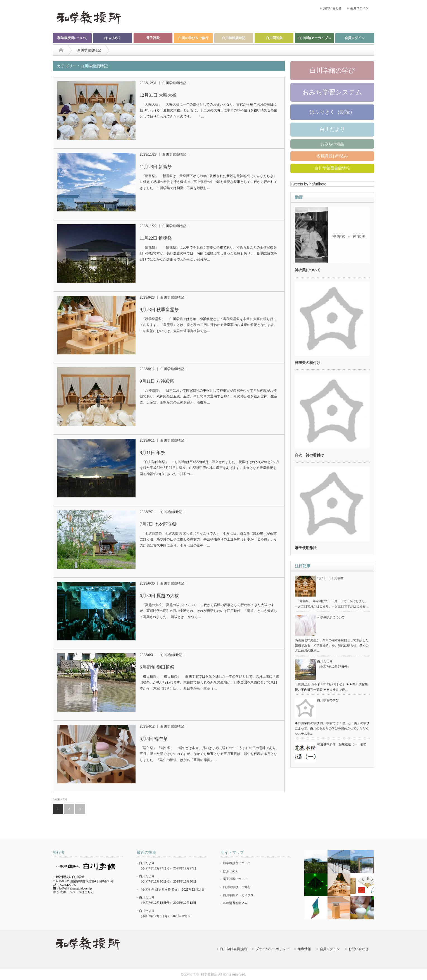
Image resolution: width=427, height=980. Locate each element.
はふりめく (113, 38)
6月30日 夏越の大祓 (159, 596)
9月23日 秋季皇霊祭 (159, 310)
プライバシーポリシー (272, 949)
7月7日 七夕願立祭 (158, 524)
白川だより (332, 129)
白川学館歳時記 (234, 38)
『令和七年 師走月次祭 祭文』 (160, 890)
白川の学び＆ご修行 (193, 38)
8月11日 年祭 (152, 453)
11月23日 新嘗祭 (156, 167)
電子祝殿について (235, 879)
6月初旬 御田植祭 (157, 667)
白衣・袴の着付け (309, 455)
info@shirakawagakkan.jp (74, 888)
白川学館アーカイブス (314, 38)
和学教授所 (209, 974)
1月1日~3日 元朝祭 (330, 578)
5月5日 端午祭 (154, 739)
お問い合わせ (332, 8)
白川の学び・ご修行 (237, 887)
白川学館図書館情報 (332, 168)
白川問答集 (274, 38)
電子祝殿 (153, 38)
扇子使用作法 (306, 548)
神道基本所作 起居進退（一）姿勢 (342, 744)
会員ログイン (359, 8)
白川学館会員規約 (233, 949)
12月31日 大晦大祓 (158, 95)
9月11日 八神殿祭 (157, 381)
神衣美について (308, 270)
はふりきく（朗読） (332, 112)
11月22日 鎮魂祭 (156, 238)
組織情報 (304, 949)
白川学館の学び (332, 70)
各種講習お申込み (332, 156)
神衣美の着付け (308, 363)
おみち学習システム (332, 92)
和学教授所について (72, 38)
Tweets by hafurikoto (309, 184)
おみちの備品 (332, 144)
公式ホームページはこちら (75, 892)
